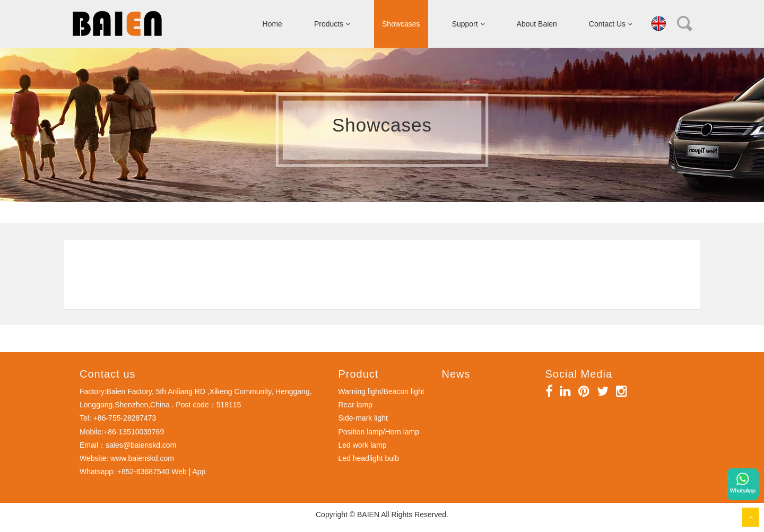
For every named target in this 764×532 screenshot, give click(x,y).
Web (179, 472)
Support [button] (468, 24)
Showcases (401, 24)
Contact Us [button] (611, 24)
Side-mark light (363, 418)
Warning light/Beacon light (381, 391)
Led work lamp (363, 445)
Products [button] (332, 24)
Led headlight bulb (369, 458)
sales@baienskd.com (141, 445)
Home (272, 24)
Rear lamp (356, 405)
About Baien (537, 24)
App (199, 472)
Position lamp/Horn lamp (379, 432)
